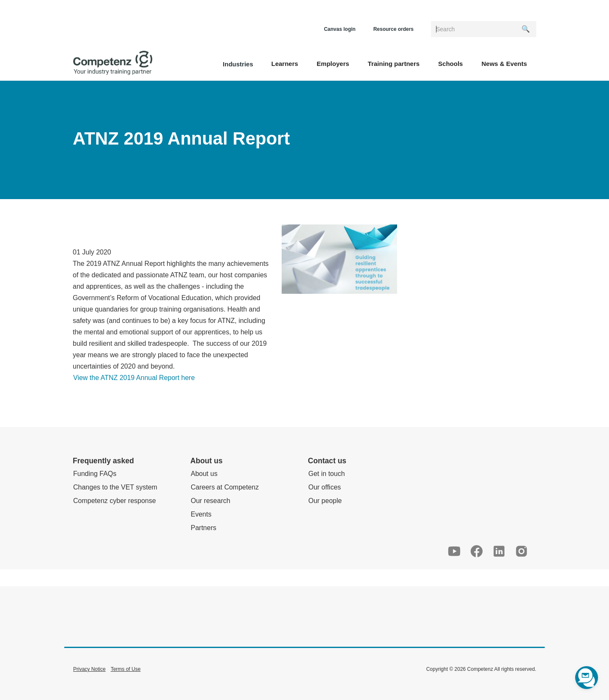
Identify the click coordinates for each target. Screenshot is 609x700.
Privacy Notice (89, 669)
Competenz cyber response (115, 501)
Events (201, 514)
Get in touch (326, 474)
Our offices (325, 487)
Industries (238, 64)
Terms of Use (126, 669)
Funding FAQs (95, 474)
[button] (284, 63)
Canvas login (340, 29)
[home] (113, 63)
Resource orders (394, 29)
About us (204, 474)
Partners (203, 528)
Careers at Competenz (225, 487)
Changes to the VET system (115, 487)
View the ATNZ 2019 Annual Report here (134, 378)
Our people (325, 501)
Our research (210, 501)
